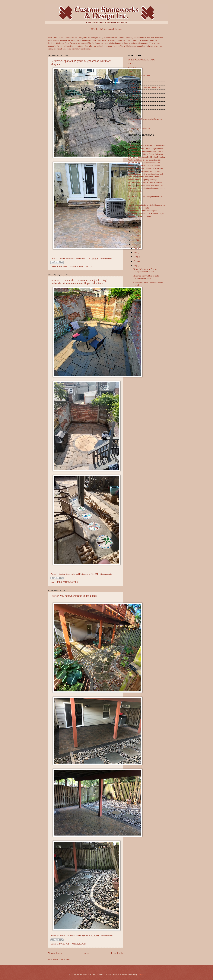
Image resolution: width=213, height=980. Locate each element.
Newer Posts (55, 953)
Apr (136, 303)
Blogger (141, 974)
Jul (135, 291)
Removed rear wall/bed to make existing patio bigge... (146, 277)
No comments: (106, 258)
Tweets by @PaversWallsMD (140, 129)
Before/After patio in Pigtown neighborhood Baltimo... (145, 270)
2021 (134, 240)
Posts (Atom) (64, 959)
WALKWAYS (134, 107)
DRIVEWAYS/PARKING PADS (142, 60)
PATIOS (66, 266)
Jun (135, 295)
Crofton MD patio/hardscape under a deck (74, 596)
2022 (134, 236)
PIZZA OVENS (135, 91)
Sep (136, 261)
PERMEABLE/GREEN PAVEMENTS (144, 87)
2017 (134, 331)
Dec (136, 248)
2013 (134, 348)
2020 (134, 245)
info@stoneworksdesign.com (110, 29)
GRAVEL (61, 944)
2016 (134, 335)
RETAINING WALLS (137, 99)
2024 (134, 227)
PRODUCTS (134, 95)
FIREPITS (133, 64)
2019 (134, 322)
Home (86, 953)
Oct (136, 257)
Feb (136, 312)
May (136, 299)
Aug (136, 266)
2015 (134, 339)
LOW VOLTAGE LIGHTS (139, 76)
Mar (136, 308)
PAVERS (74, 266)
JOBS (59, 266)
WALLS (89, 266)
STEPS (82, 266)
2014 (134, 344)
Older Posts (116, 953)
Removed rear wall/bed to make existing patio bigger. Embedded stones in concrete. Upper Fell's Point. (80, 282)
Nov (136, 253)
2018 (134, 326)
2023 (134, 232)
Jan (135, 317)
